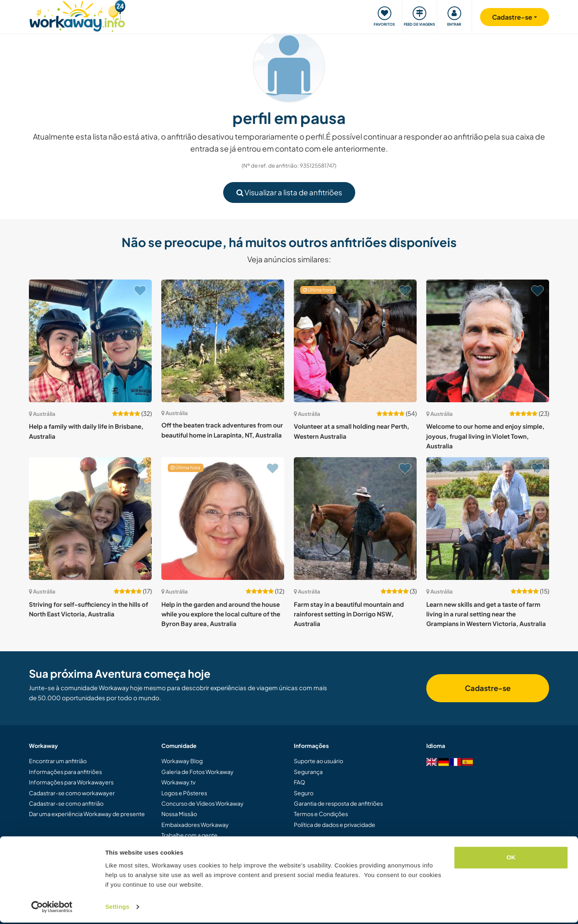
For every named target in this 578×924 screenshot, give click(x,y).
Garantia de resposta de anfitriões (338, 803)
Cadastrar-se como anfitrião (66, 803)
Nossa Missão (179, 814)
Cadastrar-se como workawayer (72, 793)
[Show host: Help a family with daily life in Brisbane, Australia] (90, 341)
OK (511, 859)
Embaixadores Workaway (195, 825)
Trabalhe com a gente (189, 835)
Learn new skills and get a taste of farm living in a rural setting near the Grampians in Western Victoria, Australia (486, 614)
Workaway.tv (178, 782)
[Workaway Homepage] (77, 15)
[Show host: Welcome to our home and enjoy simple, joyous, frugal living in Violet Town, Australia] (488, 341)
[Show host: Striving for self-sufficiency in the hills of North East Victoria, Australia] (90, 519)
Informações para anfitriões (65, 772)
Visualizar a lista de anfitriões (289, 192)
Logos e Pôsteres (184, 793)
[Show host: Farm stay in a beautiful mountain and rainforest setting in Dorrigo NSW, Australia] (355, 519)
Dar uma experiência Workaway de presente (87, 814)
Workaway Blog (182, 761)
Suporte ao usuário (319, 761)
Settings (117, 908)
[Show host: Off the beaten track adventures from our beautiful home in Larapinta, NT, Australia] (223, 341)
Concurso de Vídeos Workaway (203, 803)
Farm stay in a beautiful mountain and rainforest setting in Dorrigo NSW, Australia (349, 614)
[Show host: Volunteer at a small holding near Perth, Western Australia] (355, 341)
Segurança (308, 772)
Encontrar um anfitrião (58, 761)
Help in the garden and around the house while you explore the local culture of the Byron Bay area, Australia (221, 614)
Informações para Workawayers (71, 782)
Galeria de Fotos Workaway (197, 772)
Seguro (304, 793)
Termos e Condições (321, 814)
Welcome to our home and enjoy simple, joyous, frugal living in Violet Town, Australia (485, 436)
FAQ (299, 782)
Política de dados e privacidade (335, 825)
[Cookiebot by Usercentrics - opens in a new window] (52, 908)
